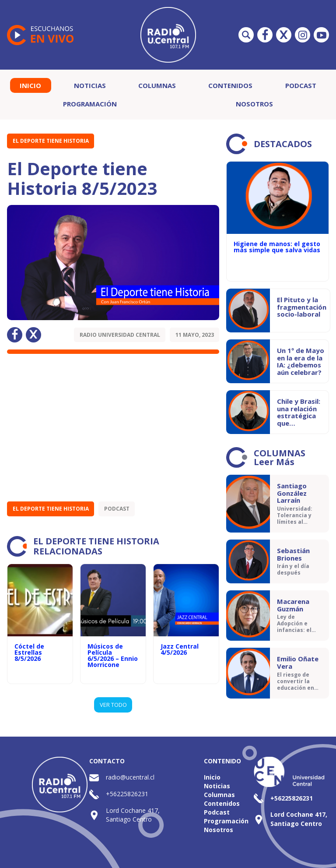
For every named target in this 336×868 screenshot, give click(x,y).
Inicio (30, 85)
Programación (90, 104)
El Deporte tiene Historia (51, 141)
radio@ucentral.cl (130, 777)
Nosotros (254, 104)
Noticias (90, 85)
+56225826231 (127, 794)
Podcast (301, 85)
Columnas (157, 85)
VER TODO (113, 705)
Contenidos (230, 85)
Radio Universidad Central (120, 335)
